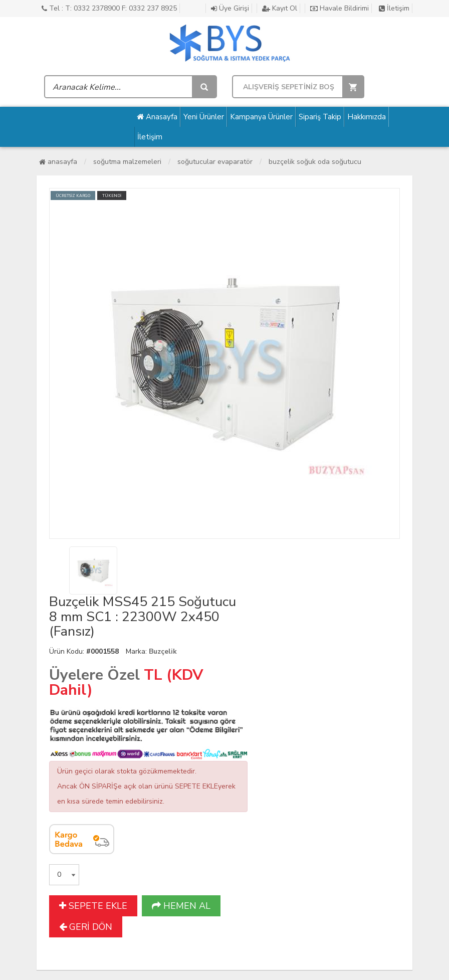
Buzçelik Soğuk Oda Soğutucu (315, 162)
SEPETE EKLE (93, 906)
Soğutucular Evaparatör (215, 162)
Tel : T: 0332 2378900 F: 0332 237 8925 (109, 8)
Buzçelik (163, 651)
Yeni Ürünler (204, 117)
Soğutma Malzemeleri (127, 162)
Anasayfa (157, 117)
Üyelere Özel (94, 675)
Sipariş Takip (320, 117)
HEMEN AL (181, 906)
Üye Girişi (230, 8)
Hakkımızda (367, 117)
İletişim (394, 8)
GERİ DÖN (86, 927)
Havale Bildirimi (340, 8)
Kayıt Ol (280, 8)
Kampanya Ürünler (261, 117)
